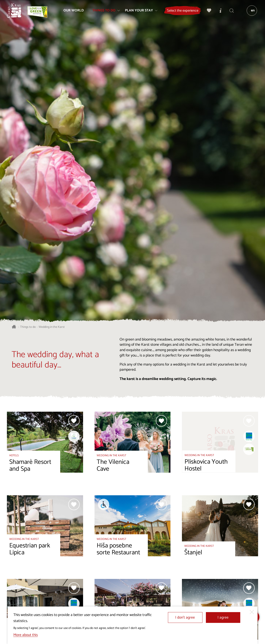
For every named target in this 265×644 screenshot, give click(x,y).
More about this (26, 635)
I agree (223, 618)
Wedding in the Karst (52, 327)
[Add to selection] (74, 421)
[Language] (251, 12)
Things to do (28, 327)
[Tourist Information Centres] (219, 12)
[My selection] (208, 12)
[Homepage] (16, 12)
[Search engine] (230, 12)
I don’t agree (185, 618)
